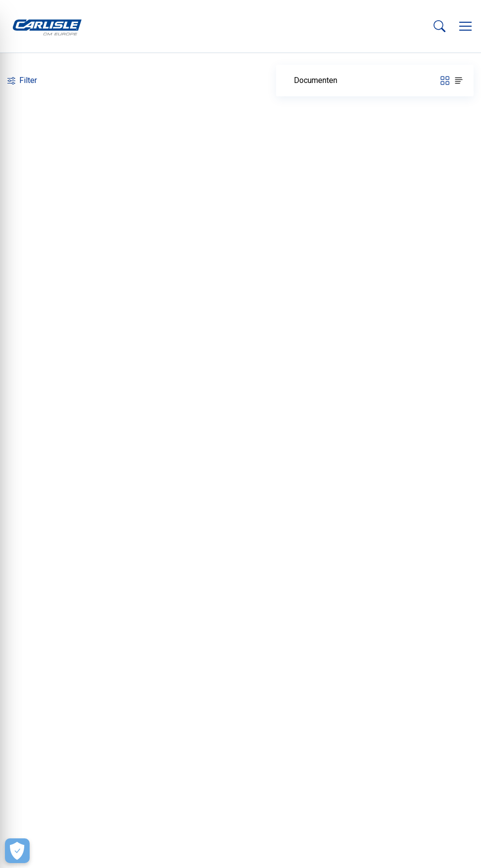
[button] (465, 26)
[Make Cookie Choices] (17, 851)
